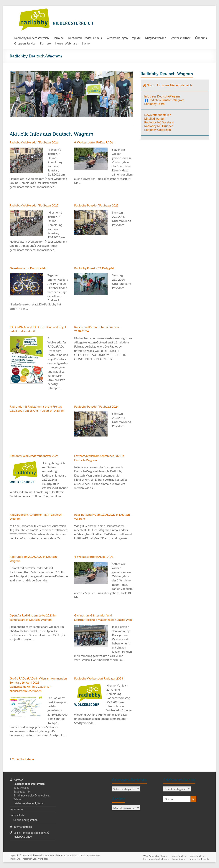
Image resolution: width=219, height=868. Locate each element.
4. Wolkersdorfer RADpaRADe (94, 557)
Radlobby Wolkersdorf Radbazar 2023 (99, 678)
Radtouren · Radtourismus (85, 38)
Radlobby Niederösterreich (32, 38)
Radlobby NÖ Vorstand (159, 122)
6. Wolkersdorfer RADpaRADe (94, 142)
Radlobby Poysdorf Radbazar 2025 (96, 205)
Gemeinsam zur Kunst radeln (28, 268)
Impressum (16, 809)
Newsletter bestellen (158, 115)
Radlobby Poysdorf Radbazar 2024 (96, 406)
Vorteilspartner (181, 38)
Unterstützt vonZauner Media (179, 856)
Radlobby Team (154, 104)
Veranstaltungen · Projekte (124, 38)
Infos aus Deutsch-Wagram (162, 96)
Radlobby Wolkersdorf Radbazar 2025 (34, 205)
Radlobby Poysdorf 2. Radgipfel (94, 268)
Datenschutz (17, 815)
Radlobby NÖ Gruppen (159, 126)
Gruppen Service (25, 43)
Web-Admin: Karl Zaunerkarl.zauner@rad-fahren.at (156, 856)
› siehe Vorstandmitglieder (29, 803)
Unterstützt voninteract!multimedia (200, 856)
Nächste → (27, 759)
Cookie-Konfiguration (25, 820)
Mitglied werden (156, 38)
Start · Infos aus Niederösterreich (167, 85)
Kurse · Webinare (66, 43)
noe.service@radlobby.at (35, 796)
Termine (59, 38)
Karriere (45, 43)
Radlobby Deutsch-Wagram (164, 100)
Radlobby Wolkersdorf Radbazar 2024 (34, 456)
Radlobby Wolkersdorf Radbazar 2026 (34, 142)
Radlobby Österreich (158, 130)
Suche (86, 43)
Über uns (201, 38)
